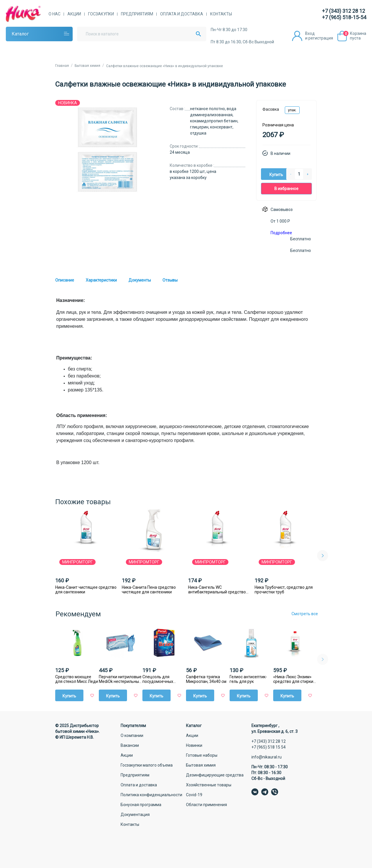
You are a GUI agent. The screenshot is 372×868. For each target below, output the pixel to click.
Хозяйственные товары (209, 785)
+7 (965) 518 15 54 (269, 747)
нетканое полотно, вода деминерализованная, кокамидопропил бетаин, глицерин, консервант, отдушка (214, 121)
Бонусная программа (141, 805)
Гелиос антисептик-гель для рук (248, 679)
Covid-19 (194, 795)
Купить (276, 175)
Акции (74, 14)
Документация (135, 815)
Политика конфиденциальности (151, 795)
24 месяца (180, 152)
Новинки (194, 745)
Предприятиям (137, 14)
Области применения (206, 805)
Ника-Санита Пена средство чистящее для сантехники (149, 590)
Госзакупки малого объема (147, 765)
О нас (54, 14)
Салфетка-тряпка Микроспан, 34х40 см (206, 679)
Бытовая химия (201, 765)
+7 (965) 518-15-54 (344, 17)
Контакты (221, 14)
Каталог (20, 34)
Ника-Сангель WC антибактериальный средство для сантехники (217, 590)
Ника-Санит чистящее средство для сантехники (86, 590)
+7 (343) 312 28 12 (344, 11)
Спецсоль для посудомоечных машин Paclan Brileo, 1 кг (163, 679)
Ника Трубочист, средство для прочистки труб (284, 590)
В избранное (286, 189)
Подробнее (281, 233)
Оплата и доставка (182, 14)
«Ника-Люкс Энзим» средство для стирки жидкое (293, 679)
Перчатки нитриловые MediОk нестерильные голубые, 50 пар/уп (120, 679)
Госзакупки (101, 14)
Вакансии (130, 745)
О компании (132, 735)
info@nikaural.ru (267, 757)
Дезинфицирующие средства (215, 775)
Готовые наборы (202, 755)
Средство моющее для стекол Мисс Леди (77, 679)
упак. (292, 110)
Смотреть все (305, 614)
